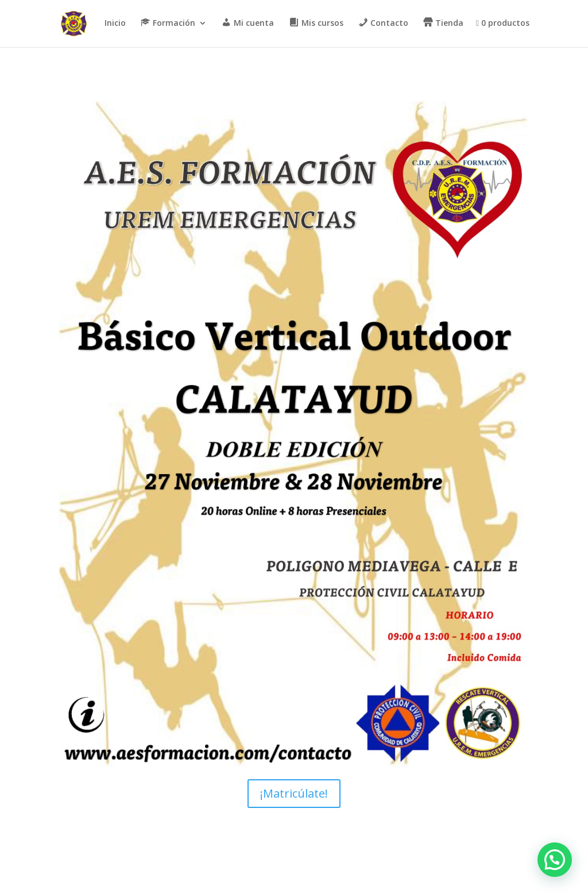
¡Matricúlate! (294, 793)
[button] (555, 860)
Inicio (115, 24)
